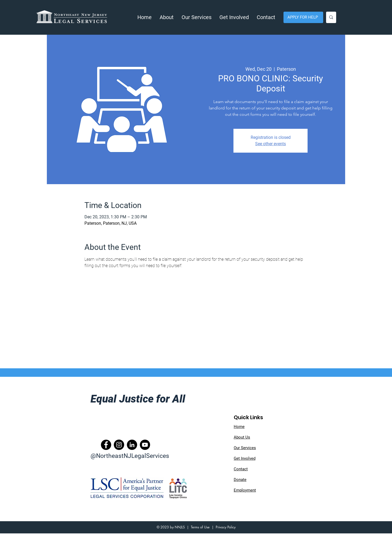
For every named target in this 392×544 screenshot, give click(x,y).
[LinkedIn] (132, 445)
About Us (242, 437)
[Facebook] (106, 445)
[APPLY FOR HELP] (303, 17)
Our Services (245, 448)
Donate (240, 480)
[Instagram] (119, 445)
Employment (245, 490)
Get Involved (245, 458)
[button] (167, 17)
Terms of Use (200, 527)
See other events (271, 144)
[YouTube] (145, 445)
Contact (241, 469)
